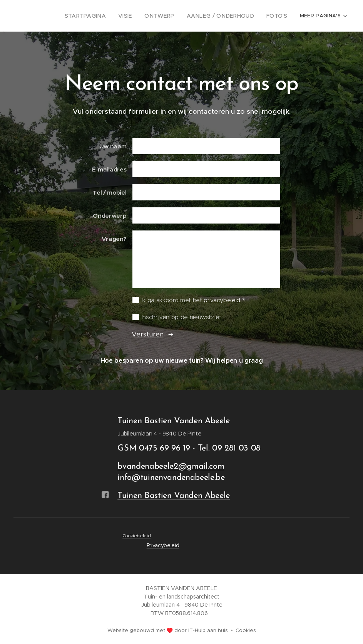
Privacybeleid (163, 545)
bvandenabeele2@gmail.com (171, 466)
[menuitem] (124, 16)
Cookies (246, 630)
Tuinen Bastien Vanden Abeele (174, 496)
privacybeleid (222, 300)
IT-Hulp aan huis (208, 630)
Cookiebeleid (136, 535)
